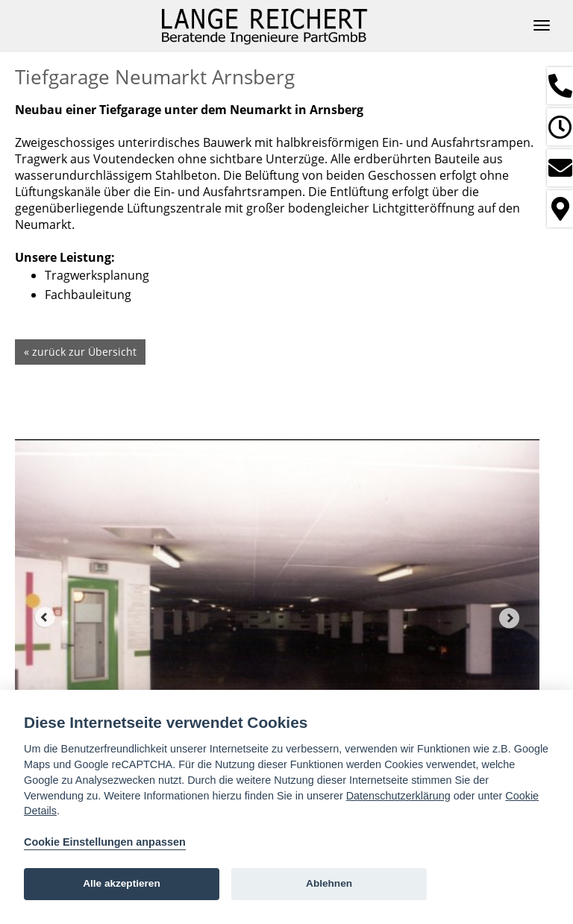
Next (510, 617)
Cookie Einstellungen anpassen (105, 842)
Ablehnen (329, 883)
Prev (45, 617)
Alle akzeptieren (122, 883)
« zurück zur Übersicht (80, 352)
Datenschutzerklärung (398, 796)
